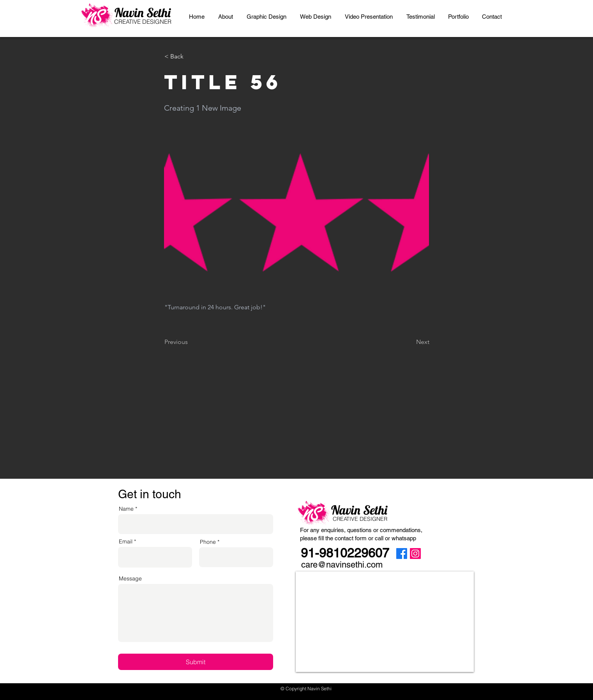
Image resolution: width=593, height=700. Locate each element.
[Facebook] (402, 554)
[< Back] (190, 56)
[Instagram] (415, 554)
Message (130, 578)
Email (126, 541)
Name (126, 509)
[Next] (410, 342)
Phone (208, 542)
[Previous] (190, 342)
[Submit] (196, 662)
